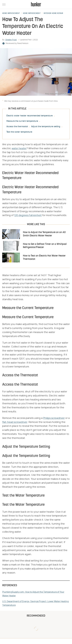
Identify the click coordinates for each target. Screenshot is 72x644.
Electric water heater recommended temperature (29, 116)
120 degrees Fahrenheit (28, 215)
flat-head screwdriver (15, 422)
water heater (19, 149)
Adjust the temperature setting (46, 127)
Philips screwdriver (54, 418)
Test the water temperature (19, 132)
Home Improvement (11, 13)
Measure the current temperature (22, 121)
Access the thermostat (17, 127)
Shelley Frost (11, 40)
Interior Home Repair (53, 13)
